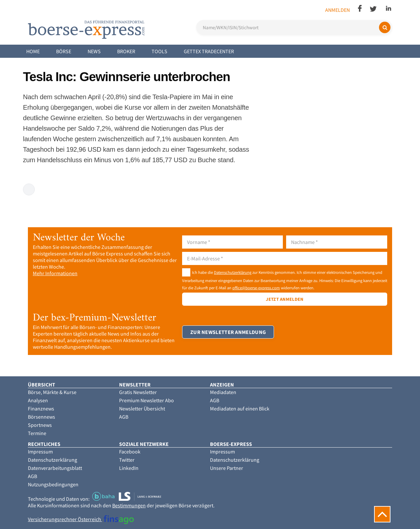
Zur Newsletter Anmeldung (228, 332)
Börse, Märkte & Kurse (52, 392)
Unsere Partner (227, 468)
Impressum (40, 452)
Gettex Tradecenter (209, 51)
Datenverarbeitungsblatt (55, 468)
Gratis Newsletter (138, 392)
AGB (124, 417)
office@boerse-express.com (256, 288)
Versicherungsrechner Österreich (81, 519)
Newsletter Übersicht (142, 408)
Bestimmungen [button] (129, 505)
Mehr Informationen (55, 273)
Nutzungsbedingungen (53, 484)
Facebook (130, 452)
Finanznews (41, 408)
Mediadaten (223, 392)
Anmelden (337, 10)
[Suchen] (385, 27)
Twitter (127, 460)
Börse (64, 51)
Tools (159, 51)
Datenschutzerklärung (233, 272)
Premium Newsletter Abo (147, 400)
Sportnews (40, 425)
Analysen (38, 400)
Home (33, 51)
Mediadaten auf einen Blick (240, 408)
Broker (126, 51)
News (94, 51)
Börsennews (42, 417)
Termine (37, 433)
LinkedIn (129, 468)
